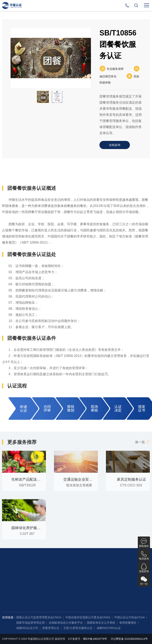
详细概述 (14, 183)
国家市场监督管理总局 (30, 623)
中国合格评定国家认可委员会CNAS (88, 617)
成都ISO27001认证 (109, 628)
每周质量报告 (128, 623)
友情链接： (9, 617)
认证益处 (39, 183)
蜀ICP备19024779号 (95, 639)
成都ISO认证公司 (27, 628)
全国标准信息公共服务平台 (66, 623)
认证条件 (64, 183)
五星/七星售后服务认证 (78, 628)
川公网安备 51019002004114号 (129, 639)
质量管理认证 (51, 628)
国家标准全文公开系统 (101, 623)
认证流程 (89, 183)
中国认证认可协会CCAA (130, 617)
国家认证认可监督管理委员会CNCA (39, 617)
